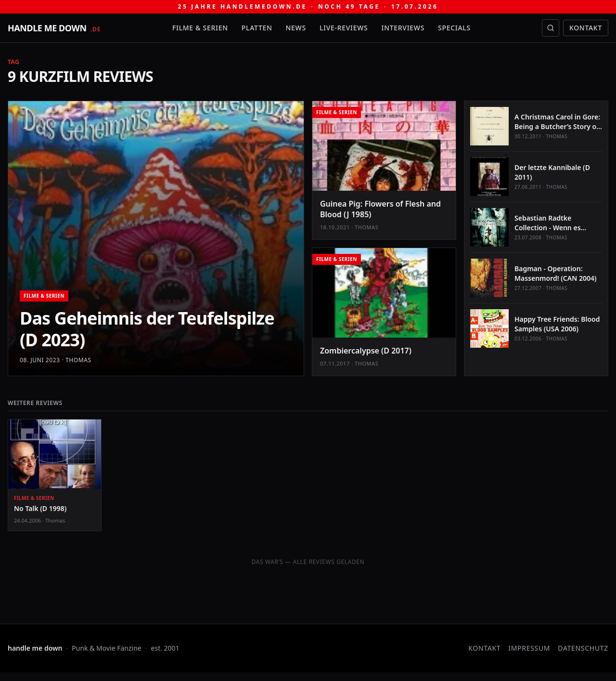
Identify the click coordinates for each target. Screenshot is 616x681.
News (296, 28)
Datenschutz (583, 648)
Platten (257, 28)
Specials (454, 28)
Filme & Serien (200, 28)
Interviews (403, 28)
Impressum (529, 648)
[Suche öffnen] (551, 28)
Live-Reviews (344, 28)
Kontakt (586, 28)
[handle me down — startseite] (54, 28)
